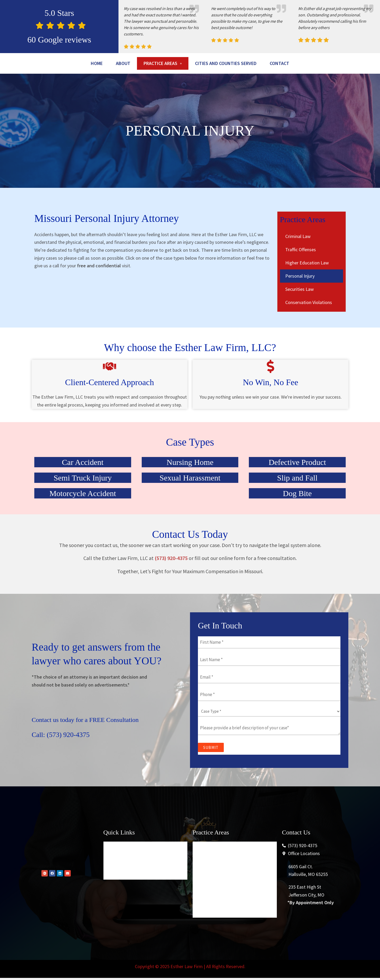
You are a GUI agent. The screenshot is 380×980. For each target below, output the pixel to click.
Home (100, 64)
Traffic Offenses (301, 264)
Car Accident (83, 477)
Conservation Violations (309, 317)
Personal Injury (300, 291)
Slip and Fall (297, 493)
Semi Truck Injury (83, 493)
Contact (190, 78)
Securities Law (300, 304)
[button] (176, 64)
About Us (117, 876)
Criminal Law (298, 251)
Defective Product (297, 477)
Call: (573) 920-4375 (67, 749)
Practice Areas (176, 64)
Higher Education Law (307, 277)
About (130, 64)
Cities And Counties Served (250, 64)
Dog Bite (297, 508)
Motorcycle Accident (83, 508)
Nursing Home (190, 477)
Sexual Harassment (190, 493)
